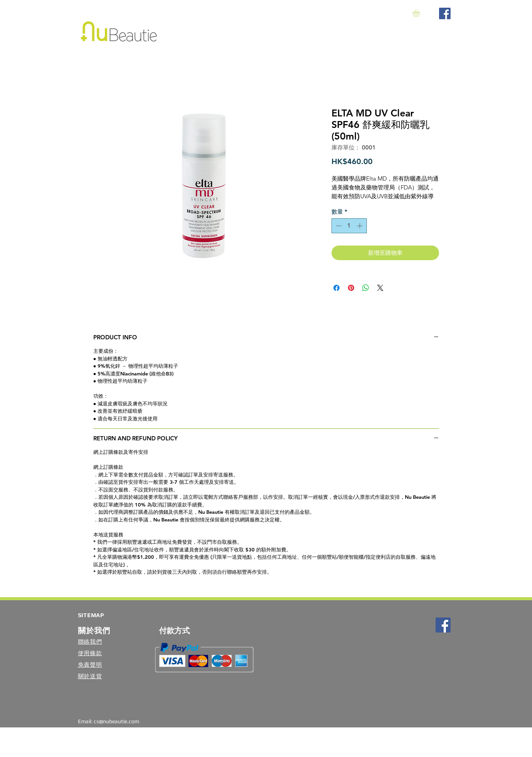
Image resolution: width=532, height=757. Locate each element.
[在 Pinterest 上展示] (351, 288)
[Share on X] (380, 288)
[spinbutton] (349, 226)
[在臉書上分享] (336, 288)
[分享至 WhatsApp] (366, 288)
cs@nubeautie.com (116, 721)
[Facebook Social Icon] (445, 13)
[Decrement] (338, 226)
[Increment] (360, 226)
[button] (420, 13)
